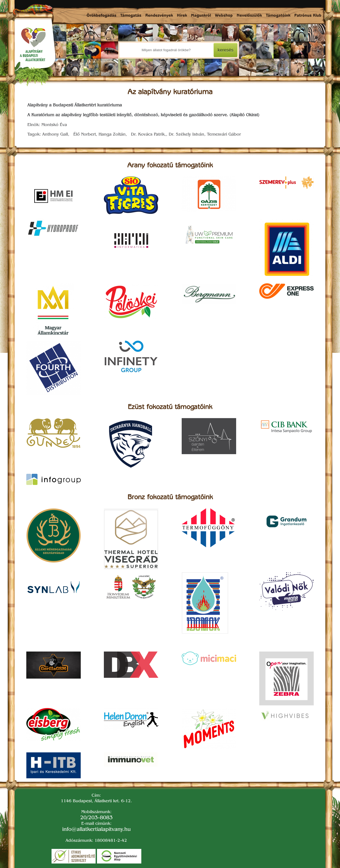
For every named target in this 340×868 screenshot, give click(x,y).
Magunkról (201, 16)
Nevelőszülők (249, 16)
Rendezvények (159, 16)
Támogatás (131, 16)
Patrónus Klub (308, 16)
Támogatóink (278, 16)
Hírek (182, 16)
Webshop (224, 16)
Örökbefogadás (101, 16)
